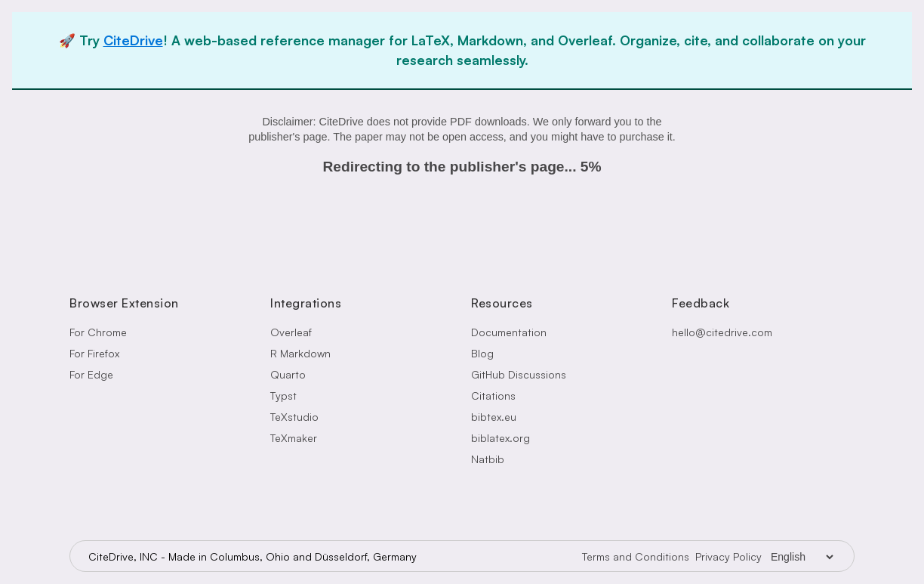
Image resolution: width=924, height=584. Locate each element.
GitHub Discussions (519, 374)
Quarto (288, 374)
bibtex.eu (494, 417)
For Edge (91, 374)
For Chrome (98, 332)
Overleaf (291, 332)
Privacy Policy (728, 556)
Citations (493, 396)
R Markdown (300, 353)
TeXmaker (294, 438)
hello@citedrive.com (722, 332)
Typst (283, 396)
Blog (482, 353)
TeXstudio (294, 417)
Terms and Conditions (636, 556)
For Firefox (94, 353)
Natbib (488, 459)
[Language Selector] (802, 557)
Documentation (509, 332)
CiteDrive (133, 40)
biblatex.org (500, 438)
